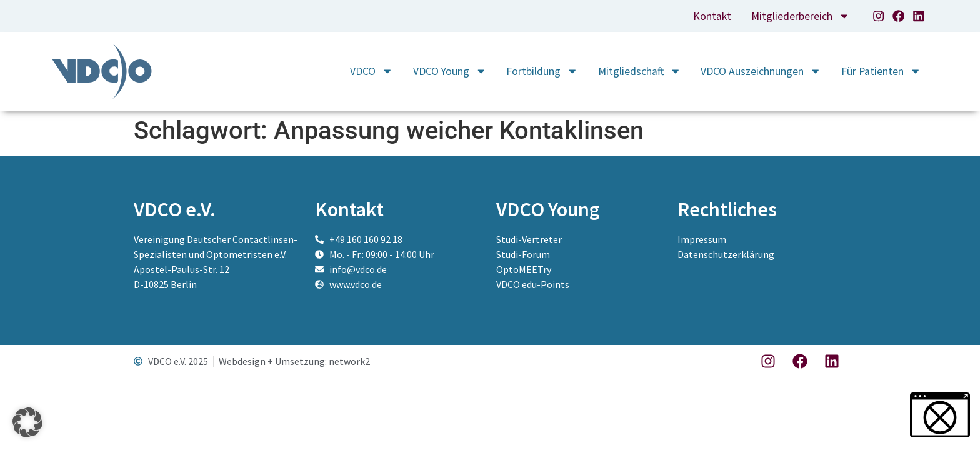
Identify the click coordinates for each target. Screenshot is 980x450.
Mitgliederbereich (801, 16)
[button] (27, 422)
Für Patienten (881, 71)
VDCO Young (450, 71)
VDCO (372, 71)
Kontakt (712, 16)
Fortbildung (542, 71)
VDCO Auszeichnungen (761, 71)
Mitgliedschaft (640, 71)
